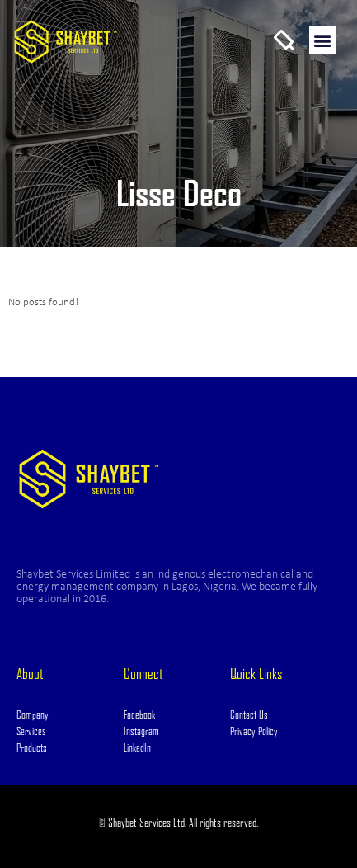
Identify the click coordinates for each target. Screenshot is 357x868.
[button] (323, 40)
